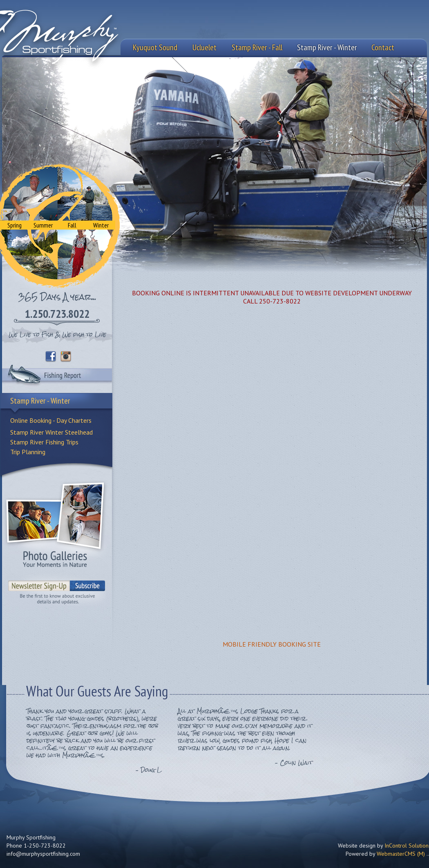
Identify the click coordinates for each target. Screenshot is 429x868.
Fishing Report (57, 377)
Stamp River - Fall (257, 47)
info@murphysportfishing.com (43, 854)
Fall (72, 225)
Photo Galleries (55, 524)
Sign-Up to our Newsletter (57, 589)
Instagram (66, 357)
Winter (101, 225)
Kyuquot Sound (155, 47)
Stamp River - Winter (327, 47)
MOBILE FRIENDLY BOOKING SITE (272, 644)
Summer (43, 225)
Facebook (51, 357)
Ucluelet (204, 47)
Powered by (385, 854)
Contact (383, 47)
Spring (15, 225)
